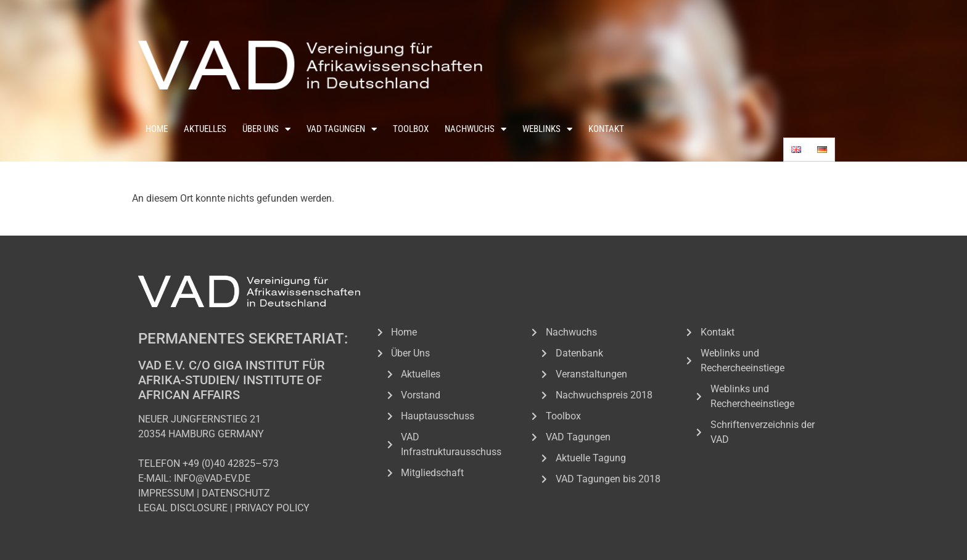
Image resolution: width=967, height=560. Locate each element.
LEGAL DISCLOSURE (183, 508)
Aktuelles (205, 129)
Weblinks (547, 129)
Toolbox (411, 129)
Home (157, 129)
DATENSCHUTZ (236, 493)
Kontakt (606, 129)
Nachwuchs (475, 129)
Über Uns (266, 129)
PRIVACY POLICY (272, 508)
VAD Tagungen (342, 129)
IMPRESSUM (166, 493)
